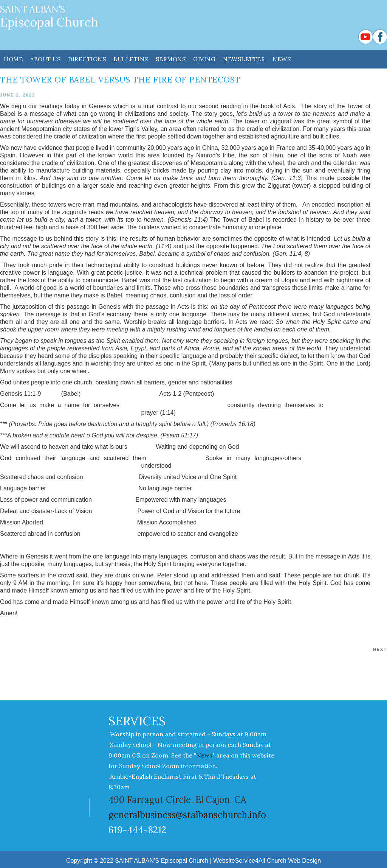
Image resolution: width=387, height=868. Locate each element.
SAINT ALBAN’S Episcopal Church (162, 861)
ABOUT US (45, 59)
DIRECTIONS (87, 59)
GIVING (204, 59)
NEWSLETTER (244, 59)
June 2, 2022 (18, 95)
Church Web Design (294, 861)
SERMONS (171, 59)
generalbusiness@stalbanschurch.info (187, 815)
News (282, 59)
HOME (13, 59)
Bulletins (131, 59)
